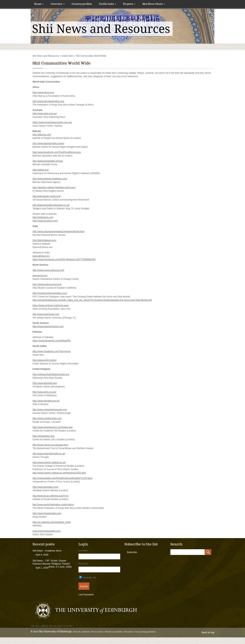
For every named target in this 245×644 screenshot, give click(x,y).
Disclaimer (129, 632)
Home (39, 4)
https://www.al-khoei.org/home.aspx (51, 305)
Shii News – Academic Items (47, 551)
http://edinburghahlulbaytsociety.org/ (51, 374)
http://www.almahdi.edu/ (45, 383)
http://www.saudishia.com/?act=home (51, 351)
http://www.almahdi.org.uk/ (46, 401)
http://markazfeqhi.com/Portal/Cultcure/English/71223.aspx (62, 478)
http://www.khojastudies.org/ (47, 513)
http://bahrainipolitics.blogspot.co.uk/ (51, 205)
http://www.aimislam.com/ (45, 487)
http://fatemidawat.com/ (44, 240)
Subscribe (132, 552)
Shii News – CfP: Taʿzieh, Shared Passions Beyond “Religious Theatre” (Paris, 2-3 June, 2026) (52, 564)
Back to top (208, 632)
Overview (58, 4)
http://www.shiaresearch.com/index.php (53, 427)
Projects (129, 4)
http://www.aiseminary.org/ (46, 314)
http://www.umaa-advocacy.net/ (48, 270)
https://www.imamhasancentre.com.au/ (52, 122)
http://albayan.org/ (42, 135)
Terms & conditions (81, 632)
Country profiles (82, 4)
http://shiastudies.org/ (43, 436)
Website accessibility (114, 632)
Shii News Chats (154, 4)
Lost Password (86, 595)
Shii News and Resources (46, 56)
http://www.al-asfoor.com (45, 221)
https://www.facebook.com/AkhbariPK (52, 341)
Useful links (107, 4)
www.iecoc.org (40, 276)
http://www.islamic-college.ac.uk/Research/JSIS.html (59, 473)
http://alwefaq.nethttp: (44, 187)
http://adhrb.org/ (41, 170)
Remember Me (88, 577)
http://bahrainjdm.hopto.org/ (47, 196)
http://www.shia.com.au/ (45, 114)
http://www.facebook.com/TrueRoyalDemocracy (57, 152)
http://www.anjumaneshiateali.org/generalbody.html (58, 232)
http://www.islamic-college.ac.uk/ (49, 462)
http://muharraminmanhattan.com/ (50, 293)
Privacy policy (97, 632)
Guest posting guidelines (145, 632)
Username (83, 551)
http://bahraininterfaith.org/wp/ (48, 161)
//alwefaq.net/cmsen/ (65, 187)
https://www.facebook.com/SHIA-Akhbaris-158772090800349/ (64, 259)
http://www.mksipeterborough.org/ (50, 410)
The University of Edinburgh (55, 631)
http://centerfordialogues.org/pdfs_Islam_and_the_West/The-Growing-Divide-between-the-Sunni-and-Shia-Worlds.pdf (92, 300)
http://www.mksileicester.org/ (47, 418)
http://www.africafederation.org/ (48, 101)
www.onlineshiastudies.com (47, 531)
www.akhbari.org (41, 256)
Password (83, 564)
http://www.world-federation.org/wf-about (53, 505)
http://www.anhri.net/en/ (45, 360)
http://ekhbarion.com (43, 217)
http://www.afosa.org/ (43, 92)
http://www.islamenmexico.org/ (48, 327)
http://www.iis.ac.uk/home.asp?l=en (51, 496)
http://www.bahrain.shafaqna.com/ (50, 179)
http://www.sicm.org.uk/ (44, 392)
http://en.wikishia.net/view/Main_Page (52, 522)
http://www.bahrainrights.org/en (48, 143)
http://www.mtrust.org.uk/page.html (50, 445)
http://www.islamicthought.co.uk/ (49, 454)
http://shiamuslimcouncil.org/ (47, 284)
